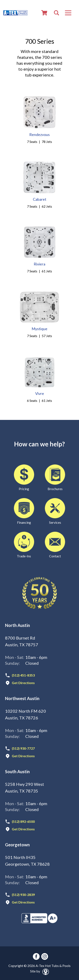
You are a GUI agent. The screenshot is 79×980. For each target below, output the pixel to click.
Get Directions (23, 683)
